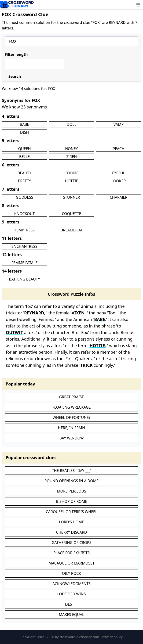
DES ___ (71, 604)
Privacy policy (112, 637)
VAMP (119, 124)
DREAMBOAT (72, 230)
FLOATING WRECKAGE (71, 407)
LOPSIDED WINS (71, 594)
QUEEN (24, 149)
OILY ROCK (72, 573)
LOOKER (119, 181)
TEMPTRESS (24, 230)
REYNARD (34, 313)
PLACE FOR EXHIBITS (71, 553)
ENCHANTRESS (24, 246)
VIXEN (78, 313)
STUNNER (71, 197)
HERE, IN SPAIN (71, 428)
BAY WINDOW (71, 438)
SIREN (71, 157)
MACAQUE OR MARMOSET (71, 563)
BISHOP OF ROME (72, 501)
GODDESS (25, 197)
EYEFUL (119, 173)
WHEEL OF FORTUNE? (71, 417)
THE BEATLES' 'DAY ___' (71, 471)
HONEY (71, 149)
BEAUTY (24, 173)
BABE (25, 124)
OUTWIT (14, 332)
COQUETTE (71, 214)
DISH (25, 132)
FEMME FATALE (25, 263)
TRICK (86, 365)
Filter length (16, 54)
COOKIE (71, 173)
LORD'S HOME (71, 522)
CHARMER (119, 197)
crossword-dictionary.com (80, 637)
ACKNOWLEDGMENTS (71, 584)
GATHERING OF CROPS (72, 543)
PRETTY (25, 181)
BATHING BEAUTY (24, 279)
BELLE (24, 157)
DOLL (71, 124)
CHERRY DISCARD (72, 532)
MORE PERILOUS (71, 491)
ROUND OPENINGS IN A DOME (71, 481)
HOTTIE (71, 181)
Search (15, 76)
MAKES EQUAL (71, 615)
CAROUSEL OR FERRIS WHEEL (72, 512)
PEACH (118, 149)
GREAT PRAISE (72, 397)
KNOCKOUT (24, 214)
